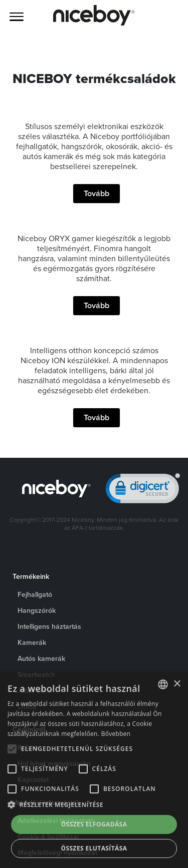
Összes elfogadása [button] (94, 824)
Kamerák (32, 642)
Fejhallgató (35, 594)
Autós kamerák (41, 658)
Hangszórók (37, 610)
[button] (94, 805)
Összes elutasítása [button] (94, 848)
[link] (143, 491)
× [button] (177, 684)
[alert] (94, 770)
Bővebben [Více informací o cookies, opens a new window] (116, 734)
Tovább (97, 193)
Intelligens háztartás (49, 626)
